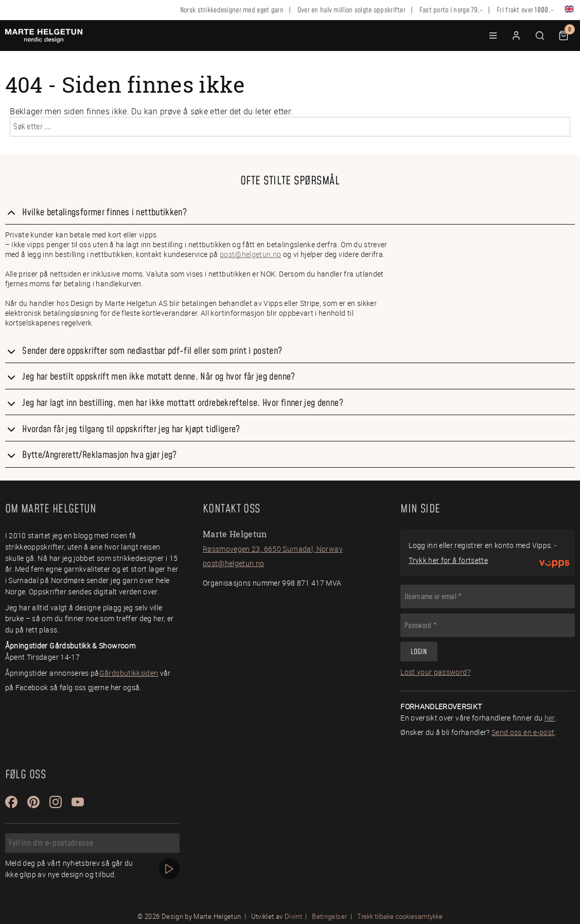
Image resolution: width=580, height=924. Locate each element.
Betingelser (329, 916)
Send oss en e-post (523, 732)
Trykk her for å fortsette (448, 560)
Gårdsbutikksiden (129, 673)
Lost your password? (435, 672)
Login (419, 652)
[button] (493, 36)
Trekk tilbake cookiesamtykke (400, 917)
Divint (293, 916)
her (550, 718)
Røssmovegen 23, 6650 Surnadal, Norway (273, 549)
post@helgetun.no (251, 254)
